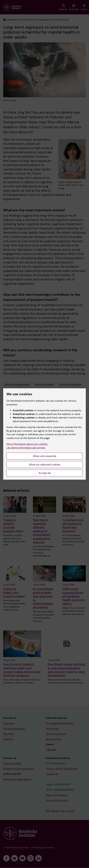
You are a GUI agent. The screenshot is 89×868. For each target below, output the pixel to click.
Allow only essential (45, 456)
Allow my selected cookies (45, 465)
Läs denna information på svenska (26, 448)
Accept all (45, 473)
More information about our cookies (27, 444)
